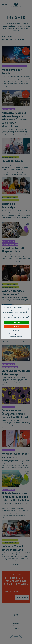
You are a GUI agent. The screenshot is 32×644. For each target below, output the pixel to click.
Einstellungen (16, 330)
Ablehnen (16, 326)
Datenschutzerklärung (18, 337)
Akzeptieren (16, 323)
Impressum (12, 337)
